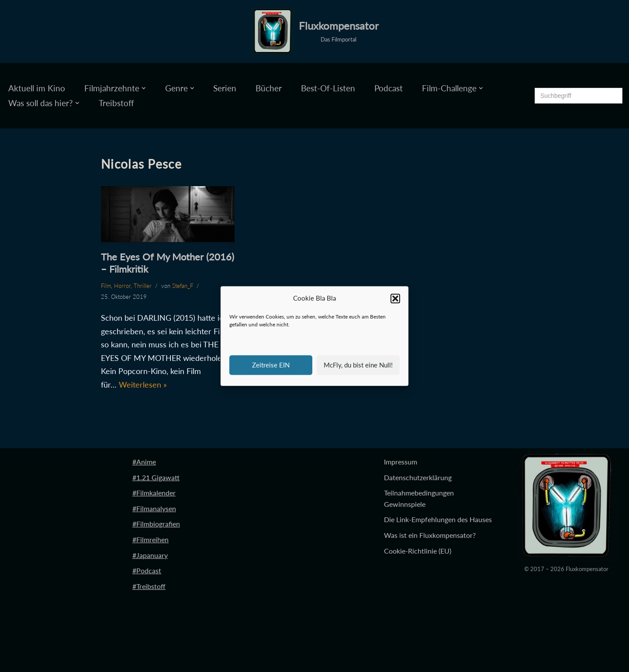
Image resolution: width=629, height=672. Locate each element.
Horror (122, 286)
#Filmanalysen (154, 508)
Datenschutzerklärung (418, 477)
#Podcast (147, 570)
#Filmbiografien (156, 524)
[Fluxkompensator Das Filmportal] (315, 31)
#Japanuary (150, 555)
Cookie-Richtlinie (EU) (418, 551)
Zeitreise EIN (271, 365)
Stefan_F (183, 286)
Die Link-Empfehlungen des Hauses (438, 519)
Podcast (389, 88)
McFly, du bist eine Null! (358, 365)
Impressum (401, 462)
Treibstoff (116, 103)
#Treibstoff (149, 586)
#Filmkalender (154, 493)
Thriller (143, 286)
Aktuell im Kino (37, 88)
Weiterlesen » (143, 384)
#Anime (144, 462)
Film (106, 286)
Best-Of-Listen (328, 88)
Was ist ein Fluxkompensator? (430, 535)
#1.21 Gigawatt (156, 477)
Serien (225, 88)
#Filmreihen (150, 539)
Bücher (269, 88)
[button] (395, 298)
